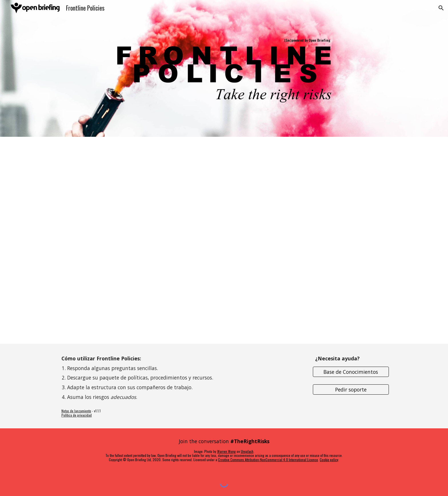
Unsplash (247, 451)
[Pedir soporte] (351, 390)
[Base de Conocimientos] (351, 372)
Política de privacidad (77, 415)
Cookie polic (328, 460)
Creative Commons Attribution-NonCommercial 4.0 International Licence (268, 460)
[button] (441, 8)
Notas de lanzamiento (76, 411)
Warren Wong (226, 451)
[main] (224, 40)
